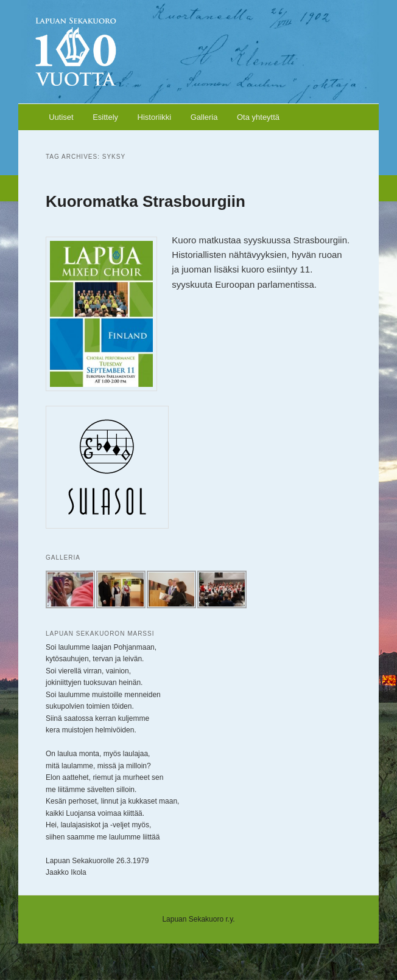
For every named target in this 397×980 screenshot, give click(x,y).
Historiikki (155, 117)
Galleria (204, 117)
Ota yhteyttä (258, 117)
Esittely (105, 117)
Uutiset (61, 117)
